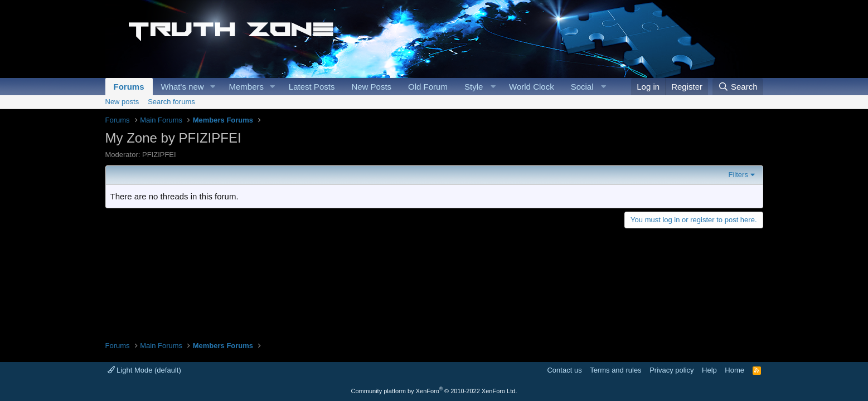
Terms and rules (615, 370)
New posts (122, 102)
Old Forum (428, 87)
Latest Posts (312, 87)
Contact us (564, 370)
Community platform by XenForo (434, 391)
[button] (212, 87)
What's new (183, 87)
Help (709, 370)
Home (734, 370)
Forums (129, 87)
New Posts (371, 87)
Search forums (171, 102)
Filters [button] (738, 175)
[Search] (738, 87)
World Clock (532, 87)
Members (246, 87)
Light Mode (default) (144, 370)
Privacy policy (671, 370)
